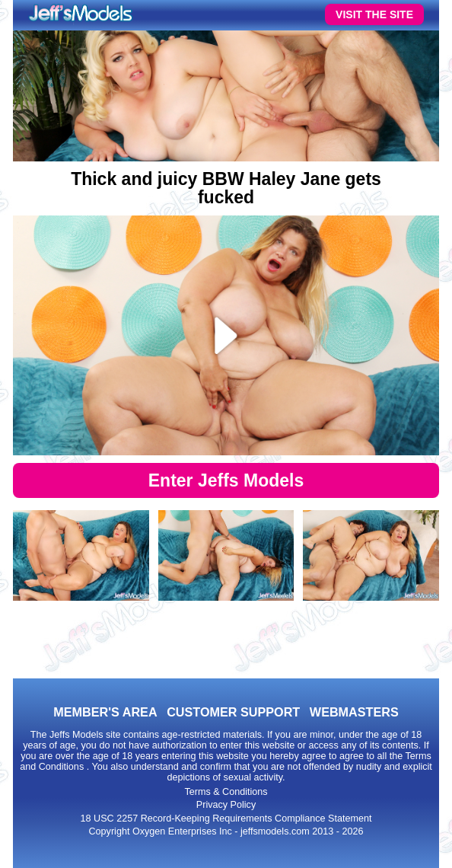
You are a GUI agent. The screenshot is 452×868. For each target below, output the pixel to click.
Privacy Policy (226, 805)
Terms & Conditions (226, 792)
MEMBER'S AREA (105, 712)
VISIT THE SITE (374, 14)
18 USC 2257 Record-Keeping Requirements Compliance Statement (226, 819)
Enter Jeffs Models (226, 480)
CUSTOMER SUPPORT (233, 712)
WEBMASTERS (354, 712)
